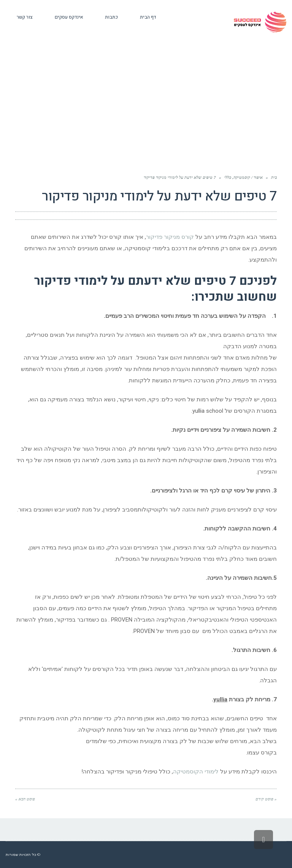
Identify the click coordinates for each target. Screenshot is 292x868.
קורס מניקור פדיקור (171, 237)
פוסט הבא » (25, 799)
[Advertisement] (146, 116)
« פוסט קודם (266, 799)
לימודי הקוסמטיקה (196, 772)
